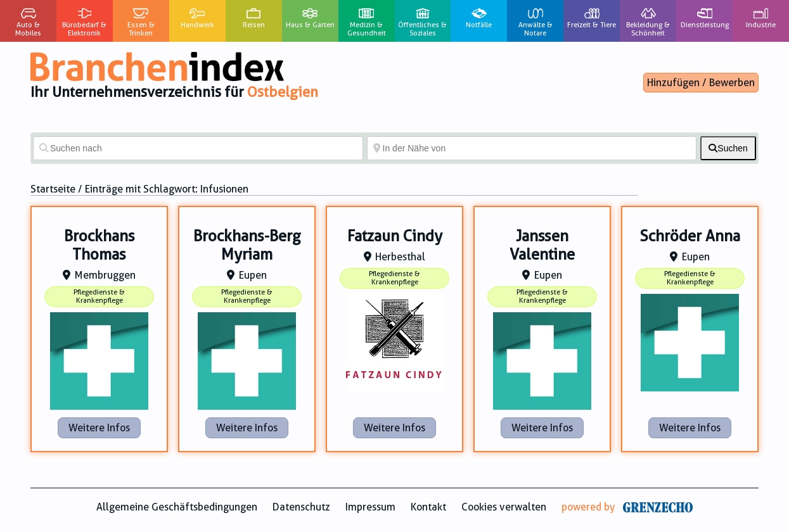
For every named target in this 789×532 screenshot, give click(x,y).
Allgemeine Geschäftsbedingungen (177, 507)
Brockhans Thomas (99, 245)
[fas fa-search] (728, 148)
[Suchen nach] (198, 148)
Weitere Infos (99, 428)
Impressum (370, 507)
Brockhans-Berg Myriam (247, 245)
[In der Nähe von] (532, 148)
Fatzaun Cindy (395, 236)
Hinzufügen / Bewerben (701, 83)
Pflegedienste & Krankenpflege (99, 296)
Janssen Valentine (542, 245)
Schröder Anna (690, 236)
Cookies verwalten (504, 507)
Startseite (53, 189)
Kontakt (428, 507)
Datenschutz (301, 507)
